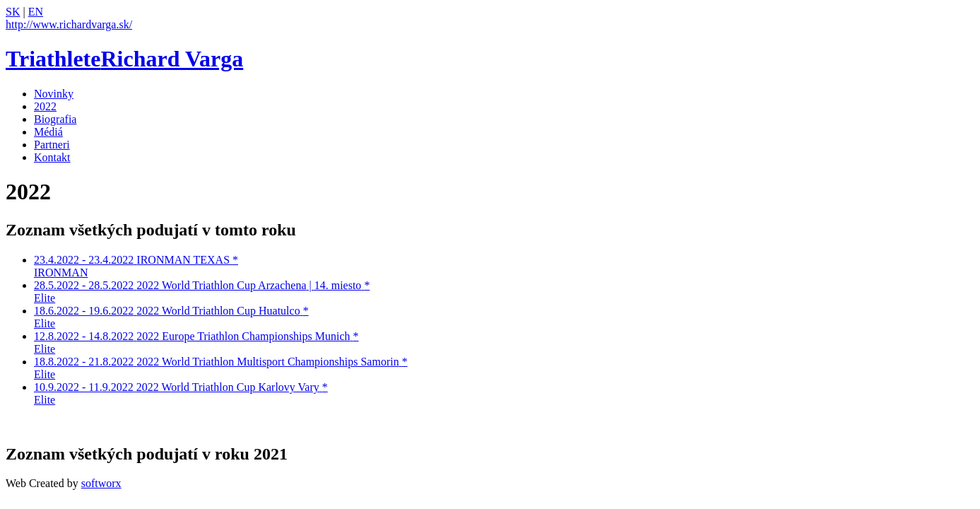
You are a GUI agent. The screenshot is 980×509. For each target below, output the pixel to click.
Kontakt (52, 157)
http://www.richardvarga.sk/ (69, 24)
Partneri (52, 145)
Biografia (55, 119)
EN (36, 12)
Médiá (48, 132)
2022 (45, 106)
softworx (101, 483)
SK (13, 12)
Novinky (54, 94)
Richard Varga (124, 59)
